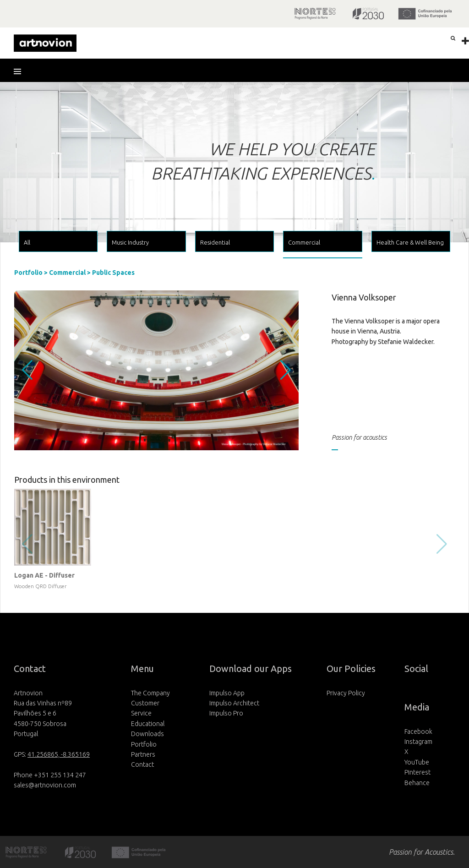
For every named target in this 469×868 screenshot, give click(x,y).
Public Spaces (113, 273)
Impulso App (227, 693)
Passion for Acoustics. (422, 852)
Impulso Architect (234, 703)
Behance (417, 783)
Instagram (418, 742)
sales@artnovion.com (45, 785)
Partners (143, 754)
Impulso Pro (226, 713)
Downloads (147, 734)
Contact (142, 764)
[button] (21, 71)
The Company (150, 693)
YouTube (417, 762)
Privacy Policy (346, 693)
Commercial (67, 273)
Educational (148, 724)
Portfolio (28, 273)
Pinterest (417, 772)
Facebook (418, 732)
